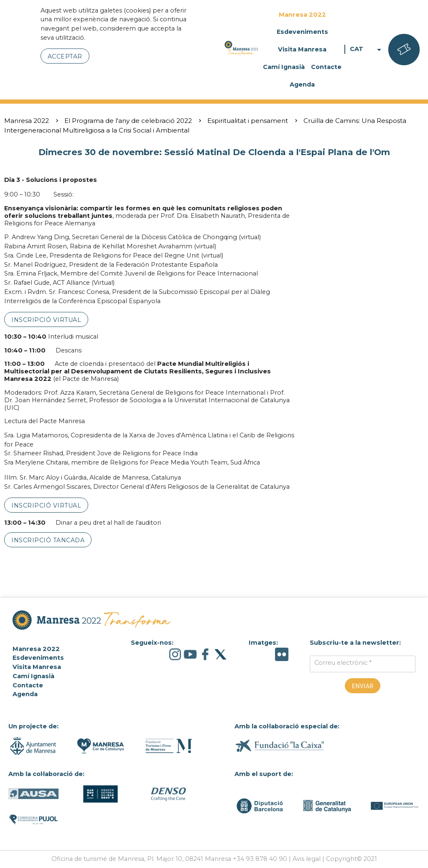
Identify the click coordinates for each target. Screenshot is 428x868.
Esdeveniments (302, 32)
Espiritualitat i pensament (248, 121)
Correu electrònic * (343, 663)
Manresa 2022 (302, 15)
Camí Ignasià (284, 67)
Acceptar (65, 56)
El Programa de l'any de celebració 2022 (128, 121)
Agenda (302, 84)
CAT (367, 49)
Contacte (326, 67)
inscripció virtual (46, 320)
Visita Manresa (302, 49)
